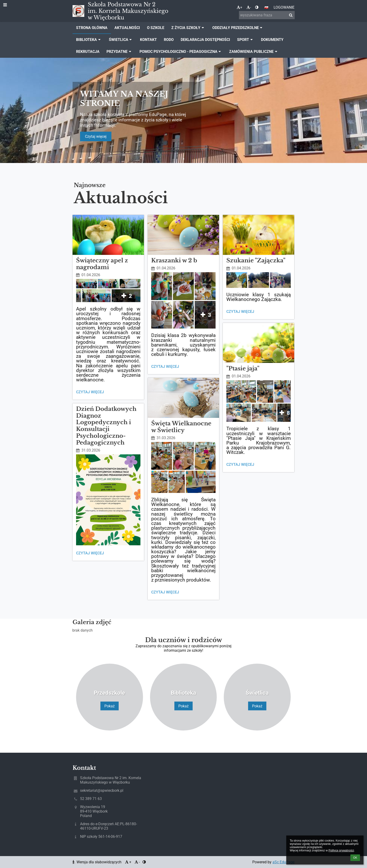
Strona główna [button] (92, 28)
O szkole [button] (156, 28)
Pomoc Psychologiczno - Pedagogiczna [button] (181, 52)
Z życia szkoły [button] (188, 28)
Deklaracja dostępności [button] (205, 40)
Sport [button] (246, 40)
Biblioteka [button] (89, 40)
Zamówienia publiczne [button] (254, 52)
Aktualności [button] (127, 28)
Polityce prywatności (341, 850)
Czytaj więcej (96, 136)
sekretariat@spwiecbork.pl (102, 790)
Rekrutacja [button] (88, 52)
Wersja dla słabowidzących (97, 862)
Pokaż (110, 706)
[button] (266, 7)
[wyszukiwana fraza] (267, 15)
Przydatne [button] (119, 52)
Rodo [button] (169, 40)
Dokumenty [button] (272, 40)
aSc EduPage (283, 862)
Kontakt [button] (148, 40)
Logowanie (284, 7)
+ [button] (239, 7)
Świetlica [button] (121, 40)
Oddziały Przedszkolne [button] (238, 28)
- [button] (249, 7)
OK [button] (355, 858)
